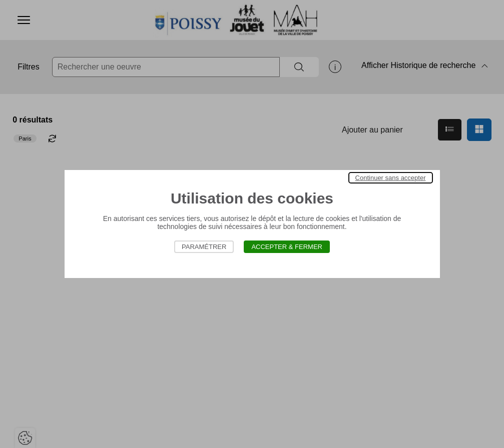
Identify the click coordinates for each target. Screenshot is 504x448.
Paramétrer (204, 247)
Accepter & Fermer (287, 247)
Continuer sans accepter (391, 178)
